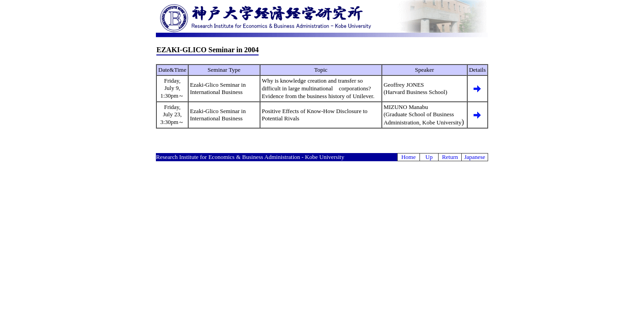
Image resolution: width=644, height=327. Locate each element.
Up (429, 157)
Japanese (474, 157)
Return (450, 157)
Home (409, 157)
